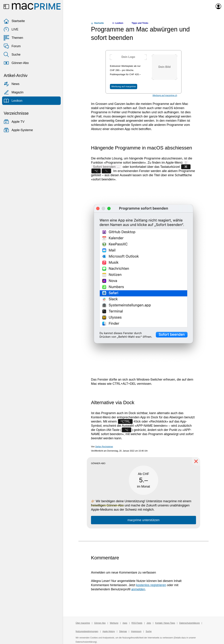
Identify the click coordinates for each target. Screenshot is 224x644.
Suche (12, 55)
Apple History (109, 631)
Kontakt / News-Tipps (165, 623)
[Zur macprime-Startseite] (36, 6)
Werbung (114, 623)
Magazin (13, 92)
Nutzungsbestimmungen (87, 631)
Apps (125, 623)
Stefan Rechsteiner (104, 447)
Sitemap (123, 631)
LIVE (11, 29)
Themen (13, 38)
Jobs (149, 623)
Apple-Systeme (18, 130)
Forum (12, 46)
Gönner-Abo (16, 63)
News (11, 84)
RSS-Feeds (137, 623)
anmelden (138, 589)
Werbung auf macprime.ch (165, 95)
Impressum (136, 631)
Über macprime (83, 623)
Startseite (14, 21)
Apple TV (14, 122)
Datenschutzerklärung (189, 623)
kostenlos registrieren (151, 585)
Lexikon (13, 101)
